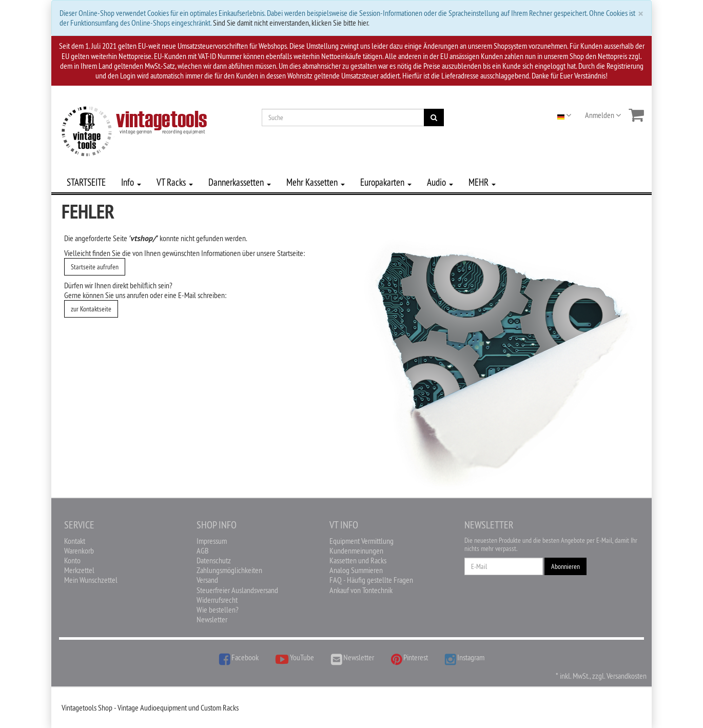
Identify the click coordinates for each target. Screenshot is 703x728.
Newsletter (212, 619)
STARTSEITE (86, 182)
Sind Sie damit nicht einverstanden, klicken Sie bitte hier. (291, 23)
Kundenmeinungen (356, 550)
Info (131, 182)
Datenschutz (214, 560)
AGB (203, 550)
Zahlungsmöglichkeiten (229, 570)
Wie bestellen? (218, 609)
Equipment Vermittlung (362, 541)
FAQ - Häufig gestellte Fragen (371, 580)
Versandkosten (627, 676)
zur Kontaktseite (91, 309)
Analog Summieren (356, 570)
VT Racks (175, 182)
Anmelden (603, 115)
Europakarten (386, 182)
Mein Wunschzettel (91, 580)
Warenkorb (79, 550)
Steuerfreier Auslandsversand (237, 590)
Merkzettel (79, 570)
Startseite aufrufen (95, 267)
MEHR (482, 182)
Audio (440, 182)
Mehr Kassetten (316, 182)
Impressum (212, 541)
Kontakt (75, 541)
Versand (207, 580)
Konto (72, 560)
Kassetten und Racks (358, 560)
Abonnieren (565, 566)
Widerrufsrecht (217, 600)
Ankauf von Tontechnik (361, 590)
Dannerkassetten (240, 182)
